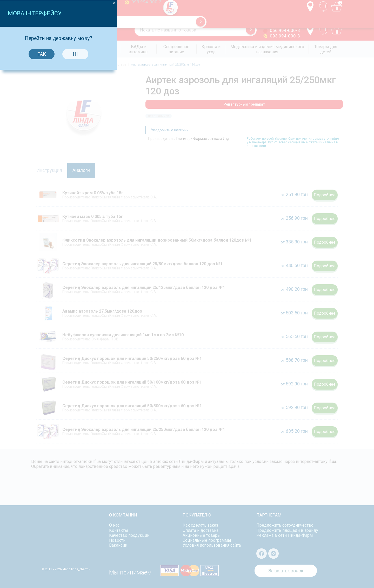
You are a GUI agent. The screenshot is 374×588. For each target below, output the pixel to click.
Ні (203, 286)
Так (169, 286)
